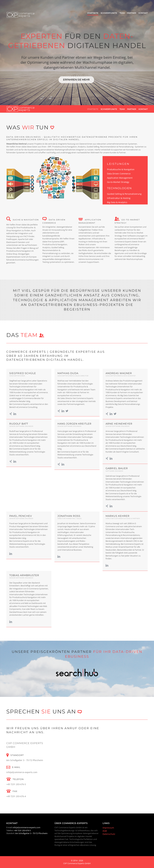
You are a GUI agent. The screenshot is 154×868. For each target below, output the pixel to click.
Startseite (93, 13)
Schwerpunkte (109, 13)
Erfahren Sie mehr (76, 80)
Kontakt (143, 13)
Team (122, 13)
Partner (132, 13)
